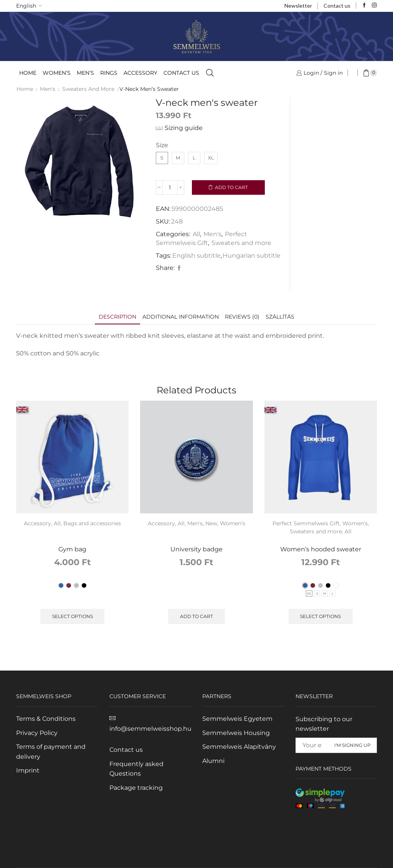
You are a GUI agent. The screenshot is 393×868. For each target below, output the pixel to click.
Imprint (28, 770)
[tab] (117, 317)
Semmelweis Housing (236, 733)
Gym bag (72, 549)
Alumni (213, 761)
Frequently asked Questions (136, 769)
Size (162, 145)
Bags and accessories (92, 523)
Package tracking (136, 788)
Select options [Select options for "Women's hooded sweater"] (320, 616)
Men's (48, 89)
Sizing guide (184, 128)
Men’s (85, 73)
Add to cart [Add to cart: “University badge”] (196, 616)
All (196, 234)
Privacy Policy (37, 733)
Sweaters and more (88, 89)
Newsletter (298, 6)
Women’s (57, 73)
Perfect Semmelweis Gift (306, 523)
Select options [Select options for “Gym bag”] (73, 616)
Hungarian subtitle (252, 256)
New (211, 523)
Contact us (337, 6)
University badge (196, 549)
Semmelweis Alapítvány (239, 747)
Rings (109, 73)
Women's (233, 523)
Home (28, 73)
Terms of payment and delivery (51, 752)
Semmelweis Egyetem (237, 719)
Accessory (140, 73)
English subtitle (196, 256)
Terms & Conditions (46, 719)
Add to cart (231, 187)
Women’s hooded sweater (321, 549)
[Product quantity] (170, 187)
